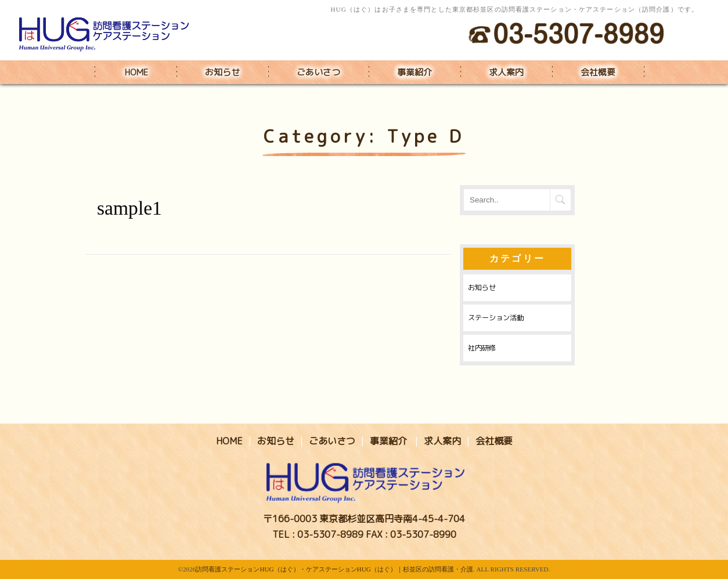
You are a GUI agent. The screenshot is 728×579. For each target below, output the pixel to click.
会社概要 (598, 72)
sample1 (129, 208)
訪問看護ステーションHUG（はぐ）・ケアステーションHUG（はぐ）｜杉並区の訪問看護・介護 (334, 569)
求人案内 (506, 72)
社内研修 (482, 348)
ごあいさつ (318, 72)
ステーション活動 (496, 318)
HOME (136, 72)
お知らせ (222, 72)
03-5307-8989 (330, 534)
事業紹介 (415, 72)
